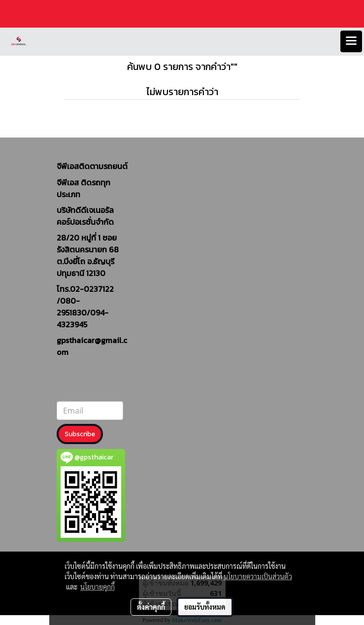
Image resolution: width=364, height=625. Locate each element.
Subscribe (80, 434)
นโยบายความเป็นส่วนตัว (258, 576)
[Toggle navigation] (351, 41)
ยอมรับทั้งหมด (205, 607)
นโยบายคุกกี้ (98, 587)
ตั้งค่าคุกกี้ (151, 607)
